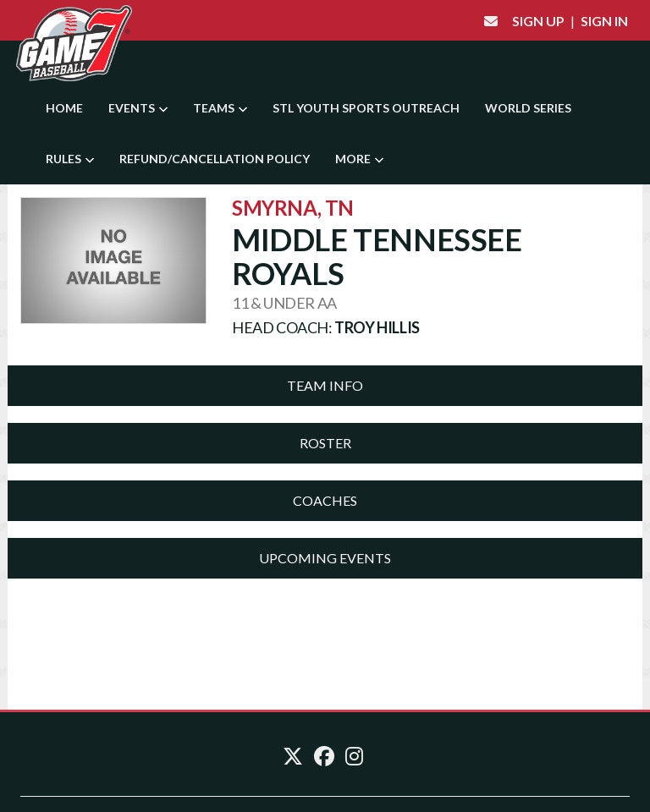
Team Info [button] (325, 385)
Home (64, 108)
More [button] (359, 159)
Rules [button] (70, 159)
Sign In (604, 21)
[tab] (325, 386)
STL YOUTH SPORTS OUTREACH (366, 108)
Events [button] (138, 108)
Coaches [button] (325, 500)
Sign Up (538, 21)
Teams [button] (220, 108)
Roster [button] (325, 443)
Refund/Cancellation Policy (215, 159)
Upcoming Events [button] (325, 558)
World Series (528, 108)
